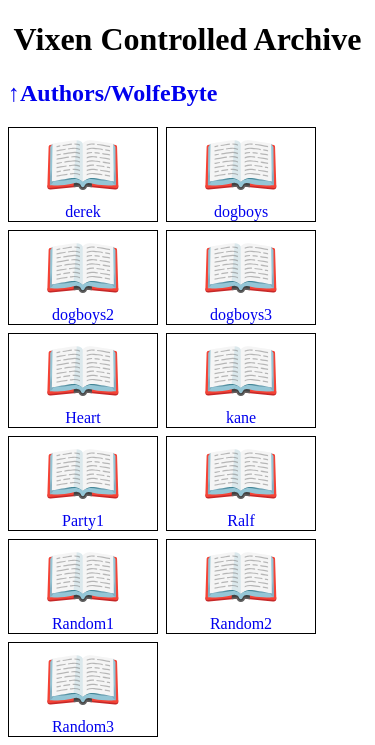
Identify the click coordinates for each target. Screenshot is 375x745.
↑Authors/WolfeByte (112, 93)
